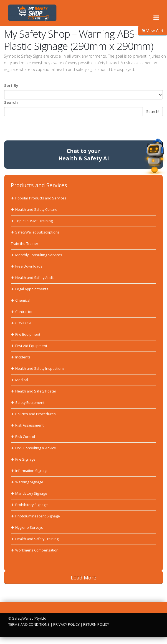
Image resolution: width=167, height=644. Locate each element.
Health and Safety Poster (36, 391)
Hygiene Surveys (29, 528)
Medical (22, 380)
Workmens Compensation (37, 550)
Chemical (23, 300)
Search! (153, 111)
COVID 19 (23, 323)
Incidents (23, 357)
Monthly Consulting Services (39, 255)
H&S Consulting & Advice (36, 448)
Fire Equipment (28, 334)
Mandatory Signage (31, 493)
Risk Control (25, 437)
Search (11, 102)
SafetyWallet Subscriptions (37, 232)
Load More (83, 578)
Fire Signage (25, 459)
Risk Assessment (29, 425)
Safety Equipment (30, 403)
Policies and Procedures (36, 414)
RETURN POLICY (96, 624)
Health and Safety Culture (36, 210)
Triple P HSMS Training (34, 221)
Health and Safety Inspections (40, 369)
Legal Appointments (32, 289)
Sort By (11, 85)
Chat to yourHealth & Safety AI (84, 155)
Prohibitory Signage (31, 505)
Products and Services (39, 185)
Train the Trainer (25, 244)
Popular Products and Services (41, 198)
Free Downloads (29, 266)
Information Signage (32, 471)
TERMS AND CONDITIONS (29, 624)
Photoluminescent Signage (38, 516)
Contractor (24, 312)
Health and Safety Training (37, 539)
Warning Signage (29, 482)
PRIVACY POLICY (66, 624)
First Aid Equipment (31, 346)
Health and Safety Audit (35, 278)
